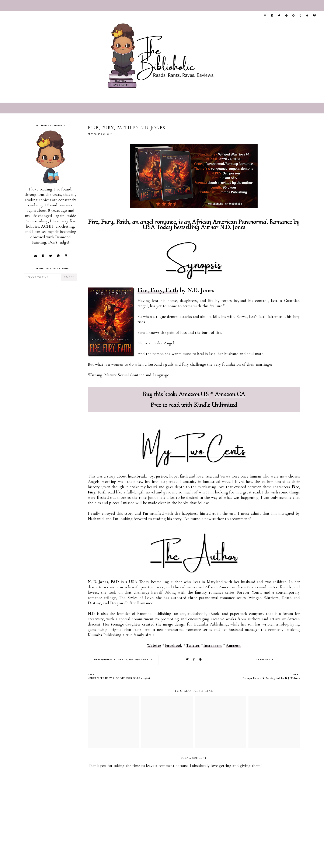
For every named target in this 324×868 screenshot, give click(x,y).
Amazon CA (230, 394)
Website (154, 645)
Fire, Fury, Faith (158, 290)
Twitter (193, 645)
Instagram (213, 645)
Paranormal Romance (111, 660)
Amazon (233, 645)
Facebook (174, 645)
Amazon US (194, 394)
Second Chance (140, 660)
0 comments (264, 660)
